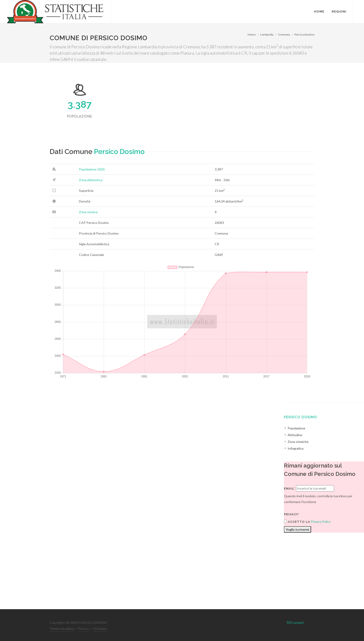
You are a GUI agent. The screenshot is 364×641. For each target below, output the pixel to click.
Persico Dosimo (304, 34)
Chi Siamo (100, 629)
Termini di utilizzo (62, 629)
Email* (290, 489)
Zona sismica (88, 212)
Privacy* (292, 514)
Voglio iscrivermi (297, 529)
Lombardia (267, 34)
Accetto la (297, 522)
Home (252, 34)
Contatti (295, 623)
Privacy (84, 629)
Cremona (284, 34)
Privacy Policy (321, 522)
